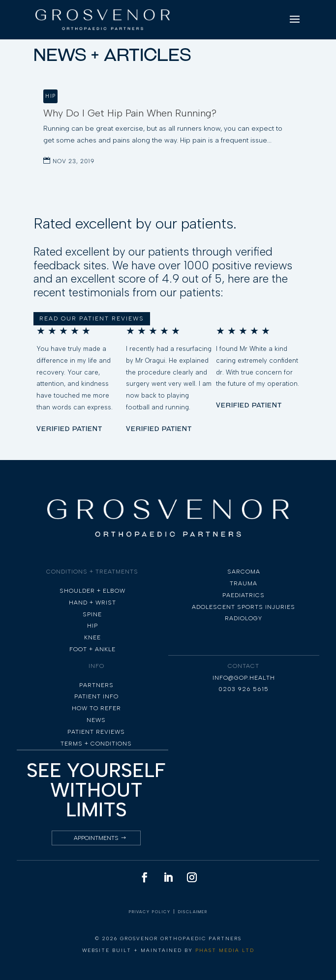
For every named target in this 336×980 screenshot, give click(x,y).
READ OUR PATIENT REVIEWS (92, 318)
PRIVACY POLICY (150, 912)
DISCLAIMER (193, 912)
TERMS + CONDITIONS (96, 744)
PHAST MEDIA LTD (225, 950)
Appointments (96, 838)
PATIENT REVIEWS (96, 732)
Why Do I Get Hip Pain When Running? (130, 113)
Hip (50, 96)
